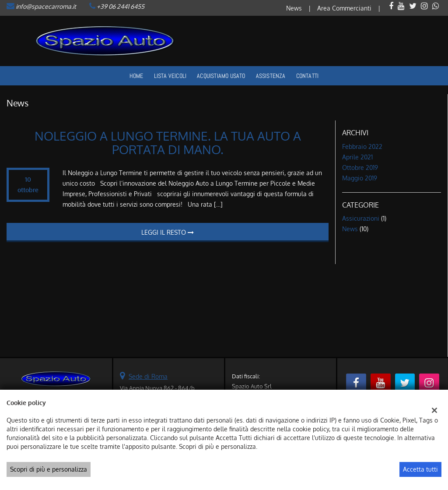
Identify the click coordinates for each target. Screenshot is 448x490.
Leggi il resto (168, 232)
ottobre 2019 (360, 167)
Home (136, 76)
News (294, 8)
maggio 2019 (360, 178)
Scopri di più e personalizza (49, 469)
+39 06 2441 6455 (121, 6)
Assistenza (271, 76)
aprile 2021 (357, 157)
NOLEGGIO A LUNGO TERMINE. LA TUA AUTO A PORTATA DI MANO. (168, 143)
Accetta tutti (420, 469)
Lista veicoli (170, 76)
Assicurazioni (361, 218)
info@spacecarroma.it (46, 6)
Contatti (308, 76)
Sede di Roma (148, 376)
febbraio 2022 (362, 146)
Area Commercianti (344, 8)
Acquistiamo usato (221, 76)
